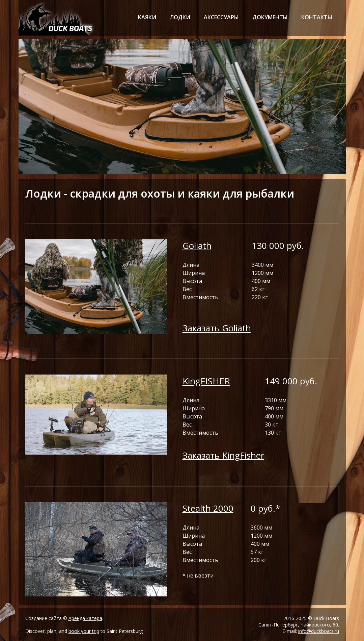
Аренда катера (85, 618)
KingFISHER (206, 381)
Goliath (197, 246)
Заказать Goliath (217, 328)
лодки (180, 17)
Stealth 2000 (208, 508)
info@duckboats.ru (319, 631)
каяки (147, 17)
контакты (317, 17)
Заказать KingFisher (223, 455)
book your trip (84, 631)
